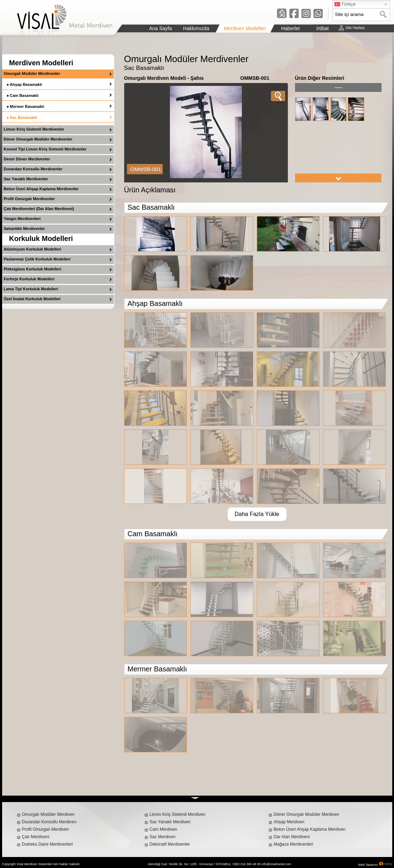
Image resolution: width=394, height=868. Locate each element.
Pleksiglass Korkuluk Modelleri (33, 269)
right (338, 178)
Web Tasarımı (368, 865)
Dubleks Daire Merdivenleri (48, 844)
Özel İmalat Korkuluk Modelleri (32, 299)
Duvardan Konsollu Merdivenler (33, 169)
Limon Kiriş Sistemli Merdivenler (34, 129)
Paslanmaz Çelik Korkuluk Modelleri (37, 259)
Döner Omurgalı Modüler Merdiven (307, 814)
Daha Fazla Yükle (257, 514)
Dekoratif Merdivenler (170, 844)
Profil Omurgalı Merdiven (46, 829)
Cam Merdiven (163, 829)
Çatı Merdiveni (36, 837)
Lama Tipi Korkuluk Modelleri (31, 289)
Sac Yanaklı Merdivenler (26, 179)
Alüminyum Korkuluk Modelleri (33, 249)
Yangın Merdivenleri (22, 219)
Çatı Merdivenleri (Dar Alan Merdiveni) (39, 209)
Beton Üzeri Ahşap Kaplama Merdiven (310, 829)
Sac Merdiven (163, 837)
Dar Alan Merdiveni (292, 837)
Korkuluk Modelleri (41, 238)
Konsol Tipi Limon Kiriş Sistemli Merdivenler (45, 149)
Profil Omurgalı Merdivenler (29, 199)
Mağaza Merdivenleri (293, 844)
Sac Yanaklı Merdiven (170, 822)
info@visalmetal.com (276, 864)
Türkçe (345, 4)
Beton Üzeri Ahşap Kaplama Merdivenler (41, 189)
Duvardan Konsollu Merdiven (49, 822)
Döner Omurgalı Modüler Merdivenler (38, 139)
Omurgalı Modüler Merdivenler (32, 73)
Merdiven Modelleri (41, 63)
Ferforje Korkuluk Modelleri (29, 279)
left (338, 87)
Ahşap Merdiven (289, 822)
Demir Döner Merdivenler (27, 159)
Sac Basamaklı (24, 117)
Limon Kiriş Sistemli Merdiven (177, 814)
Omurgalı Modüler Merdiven (48, 814)
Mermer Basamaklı (27, 106)
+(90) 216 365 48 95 (246, 864)
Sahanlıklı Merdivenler (24, 229)
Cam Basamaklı (24, 95)
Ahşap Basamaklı (26, 84)
